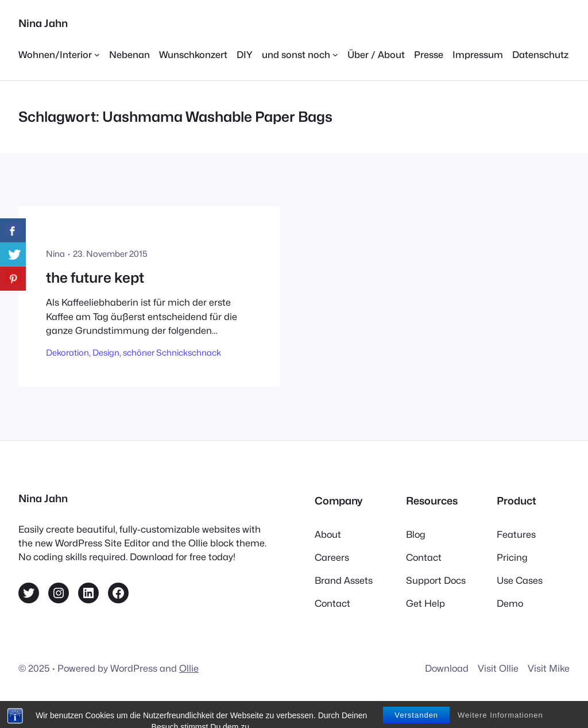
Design (106, 353)
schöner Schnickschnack (172, 353)
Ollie (189, 668)
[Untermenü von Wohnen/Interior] (59, 55)
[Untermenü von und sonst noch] (300, 55)
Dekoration (67, 353)
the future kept (95, 278)
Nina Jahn (43, 23)
